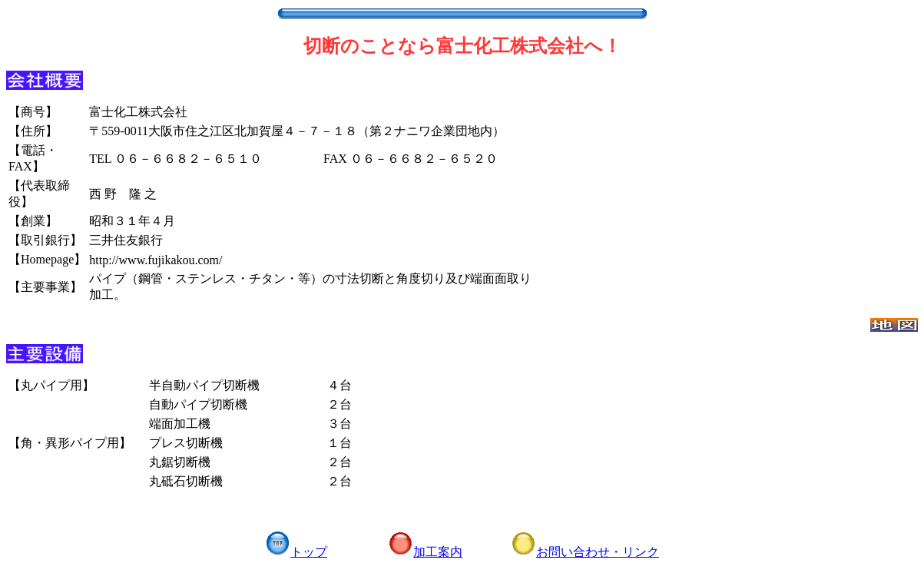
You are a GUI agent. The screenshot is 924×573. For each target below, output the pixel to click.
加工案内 (426, 552)
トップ (296, 552)
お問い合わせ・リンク (585, 552)
